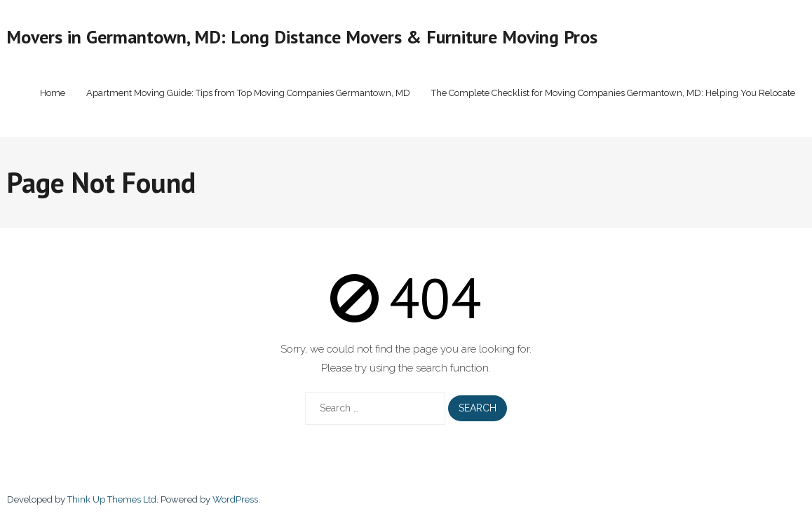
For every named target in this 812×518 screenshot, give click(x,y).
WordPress (235, 499)
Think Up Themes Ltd (112, 499)
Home (53, 93)
